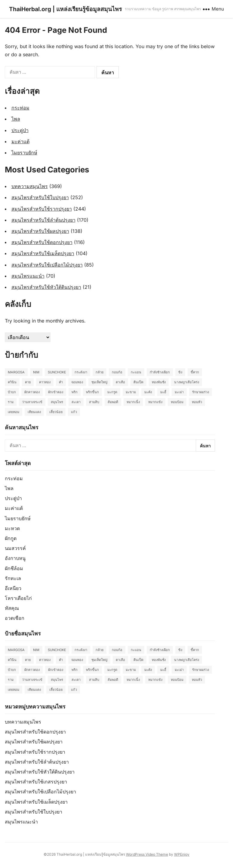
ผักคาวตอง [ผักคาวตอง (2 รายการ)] (32, 392)
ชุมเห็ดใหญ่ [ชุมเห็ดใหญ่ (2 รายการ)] (99, 382)
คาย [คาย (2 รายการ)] (28, 382)
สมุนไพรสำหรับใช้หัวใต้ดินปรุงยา (46, 287)
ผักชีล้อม (14, 568)
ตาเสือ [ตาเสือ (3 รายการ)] (120, 382)
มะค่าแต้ (20, 141)
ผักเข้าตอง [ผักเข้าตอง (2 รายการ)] (56, 392)
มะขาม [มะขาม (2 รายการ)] (131, 392)
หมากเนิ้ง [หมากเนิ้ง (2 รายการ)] (133, 402)
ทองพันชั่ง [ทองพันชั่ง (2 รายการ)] (159, 382)
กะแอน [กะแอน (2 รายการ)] (136, 372)
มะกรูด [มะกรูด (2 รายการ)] (112, 392)
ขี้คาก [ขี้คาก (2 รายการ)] (195, 372)
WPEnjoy (182, 854)
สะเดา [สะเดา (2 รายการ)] (76, 402)
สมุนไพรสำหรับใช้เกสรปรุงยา (36, 782)
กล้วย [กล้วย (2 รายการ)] (100, 372)
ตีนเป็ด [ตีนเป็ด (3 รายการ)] (138, 382)
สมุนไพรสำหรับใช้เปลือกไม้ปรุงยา (47, 265)
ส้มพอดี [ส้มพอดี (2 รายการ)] (113, 402)
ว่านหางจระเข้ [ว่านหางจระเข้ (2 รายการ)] (32, 402)
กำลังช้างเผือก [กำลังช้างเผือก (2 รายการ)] (160, 372)
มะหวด (12, 528)
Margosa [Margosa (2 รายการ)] (16, 372)
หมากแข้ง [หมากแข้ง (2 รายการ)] (155, 402)
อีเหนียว (13, 588)
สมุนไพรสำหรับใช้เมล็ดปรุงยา (43, 253)
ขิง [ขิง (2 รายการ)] (180, 372)
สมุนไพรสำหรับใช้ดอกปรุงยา (42, 242)
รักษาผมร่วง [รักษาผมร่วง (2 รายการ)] (201, 392)
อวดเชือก (15, 618)
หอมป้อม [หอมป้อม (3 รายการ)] (177, 402)
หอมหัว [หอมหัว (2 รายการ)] (197, 402)
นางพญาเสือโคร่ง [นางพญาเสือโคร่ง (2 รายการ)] (187, 382)
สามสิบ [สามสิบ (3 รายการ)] (94, 402)
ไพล (16, 119)
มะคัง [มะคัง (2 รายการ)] (148, 392)
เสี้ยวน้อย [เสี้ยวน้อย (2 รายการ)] (56, 412)
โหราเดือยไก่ (18, 598)
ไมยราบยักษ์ (24, 153)
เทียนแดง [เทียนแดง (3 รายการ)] (34, 412)
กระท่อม (20, 108)
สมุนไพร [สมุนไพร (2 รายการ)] (57, 402)
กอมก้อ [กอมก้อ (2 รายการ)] (117, 372)
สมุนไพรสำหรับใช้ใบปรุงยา (40, 197)
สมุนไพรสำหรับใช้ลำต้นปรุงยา (43, 220)
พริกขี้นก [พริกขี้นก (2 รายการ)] (92, 392)
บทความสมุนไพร (30, 186)
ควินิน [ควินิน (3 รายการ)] (12, 382)
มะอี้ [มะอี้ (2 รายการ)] (163, 392)
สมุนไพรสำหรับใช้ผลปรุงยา (40, 231)
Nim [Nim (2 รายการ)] (36, 372)
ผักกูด (11, 538)
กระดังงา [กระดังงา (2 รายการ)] (81, 372)
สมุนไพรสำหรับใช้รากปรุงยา (42, 209)
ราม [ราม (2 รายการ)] (11, 402)
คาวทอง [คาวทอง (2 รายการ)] (45, 382)
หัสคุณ (12, 608)
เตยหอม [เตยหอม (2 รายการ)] (14, 412)
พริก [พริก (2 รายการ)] (75, 392)
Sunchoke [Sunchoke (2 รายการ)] (57, 372)
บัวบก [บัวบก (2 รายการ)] (12, 392)
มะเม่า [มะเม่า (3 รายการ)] (179, 392)
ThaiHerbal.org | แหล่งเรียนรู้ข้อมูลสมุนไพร (65, 9)
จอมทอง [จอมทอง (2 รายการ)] (77, 382)
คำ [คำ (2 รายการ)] (61, 382)
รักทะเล (13, 578)
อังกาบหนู (15, 558)
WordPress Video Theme (147, 854)
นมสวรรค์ (15, 548)
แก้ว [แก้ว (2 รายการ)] (74, 412)
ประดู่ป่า (20, 130)
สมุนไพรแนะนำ (28, 276)
